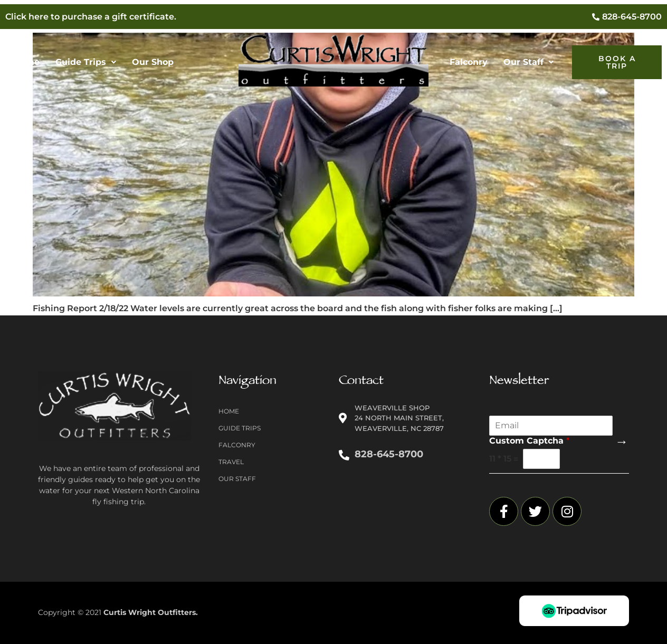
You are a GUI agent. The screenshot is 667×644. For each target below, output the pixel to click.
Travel (231, 462)
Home (26, 62)
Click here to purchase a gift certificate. (91, 17)
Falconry (469, 62)
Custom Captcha (529, 441)
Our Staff (528, 62)
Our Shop (153, 62)
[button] (86, 62)
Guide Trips (86, 62)
